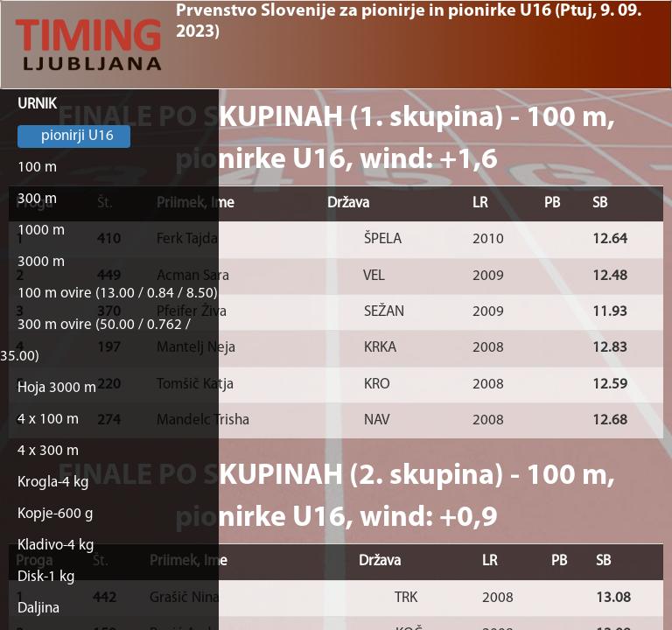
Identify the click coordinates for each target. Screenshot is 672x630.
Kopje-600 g (56, 514)
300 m (37, 199)
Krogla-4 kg (53, 483)
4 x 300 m (48, 451)
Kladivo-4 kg (56, 546)
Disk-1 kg (46, 577)
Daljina (38, 609)
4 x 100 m (48, 420)
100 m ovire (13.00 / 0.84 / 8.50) (118, 294)
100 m (37, 168)
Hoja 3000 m (57, 388)
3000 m (41, 262)
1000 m (41, 231)
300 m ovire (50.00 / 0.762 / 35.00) (95, 341)
